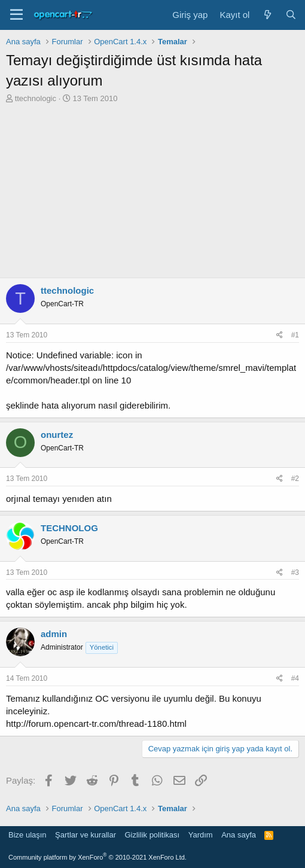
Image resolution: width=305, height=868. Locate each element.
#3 (295, 572)
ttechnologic (36, 98)
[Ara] (291, 15)
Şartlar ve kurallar (86, 835)
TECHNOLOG (69, 528)
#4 (295, 678)
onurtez (57, 435)
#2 (295, 479)
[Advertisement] (152, 194)
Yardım (201, 835)
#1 (295, 335)
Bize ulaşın (28, 835)
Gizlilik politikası (152, 835)
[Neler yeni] (267, 15)
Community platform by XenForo (97, 857)
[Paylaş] (280, 335)
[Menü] (16, 15)
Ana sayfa (239, 835)
